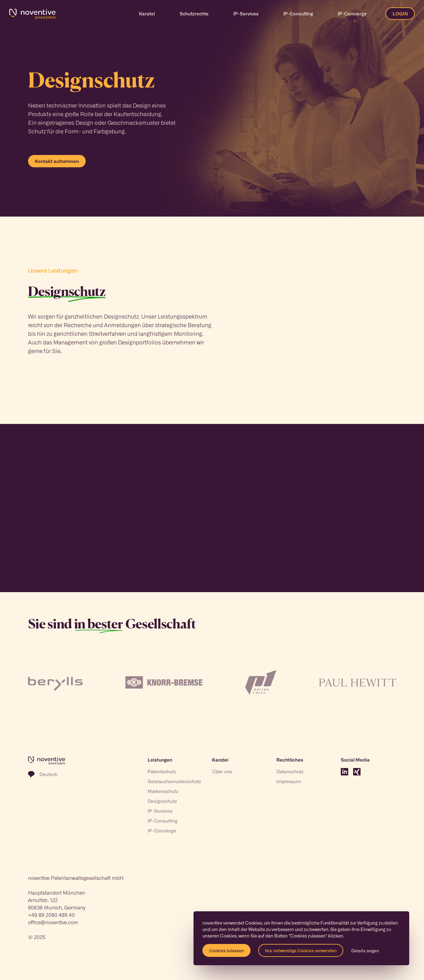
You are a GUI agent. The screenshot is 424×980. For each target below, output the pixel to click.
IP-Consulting (163, 821)
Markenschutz (163, 791)
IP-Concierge (352, 14)
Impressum (289, 781)
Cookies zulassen (226, 950)
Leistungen (160, 760)
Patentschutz (162, 771)
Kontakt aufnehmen (57, 161)
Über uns (222, 771)
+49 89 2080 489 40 (51, 915)
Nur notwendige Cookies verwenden (301, 950)
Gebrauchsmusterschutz (174, 781)
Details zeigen (365, 950)
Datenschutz (290, 771)
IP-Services (160, 811)
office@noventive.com (53, 922)
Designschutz (162, 801)
